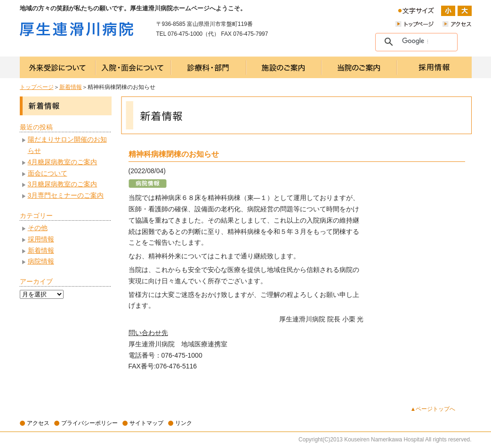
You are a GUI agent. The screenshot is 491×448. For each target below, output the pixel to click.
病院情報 (41, 261)
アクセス (38, 423)
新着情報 (71, 87)
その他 (38, 228)
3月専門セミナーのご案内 (66, 195)
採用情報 (41, 239)
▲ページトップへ (433, 409)
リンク (184, 423)
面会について (48, 173)
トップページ (37, 87)
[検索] (415, 41)
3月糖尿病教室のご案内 (63, 184)
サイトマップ (146, 423)
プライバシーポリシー (89, 423)
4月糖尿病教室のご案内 (63, 162)
